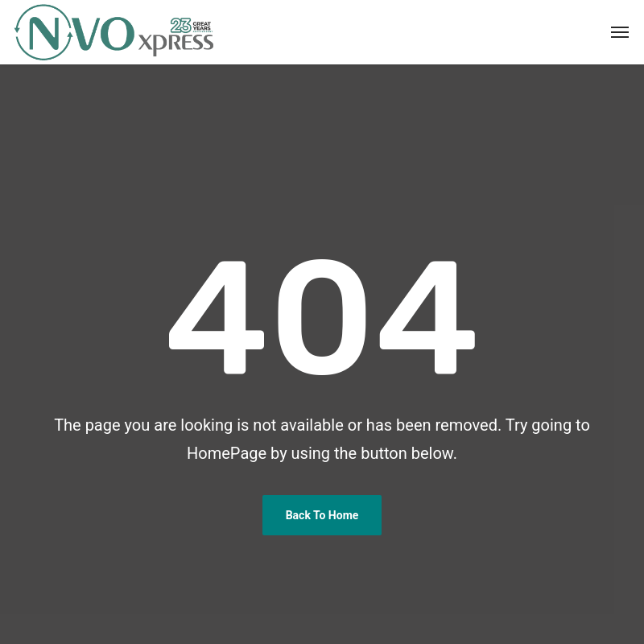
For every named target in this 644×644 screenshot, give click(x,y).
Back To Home (322, 515)
